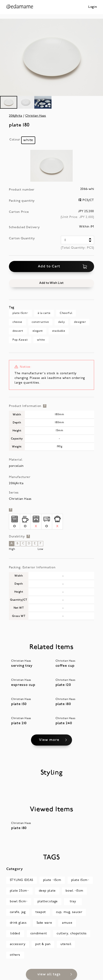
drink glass (18, 923)
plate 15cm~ (20, 313)
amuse (67, 923)
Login (93, 7)
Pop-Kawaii (20, 340)
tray (73, 902)
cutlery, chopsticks (72, 934)
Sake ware (44, 923)
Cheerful (66, 313)
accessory (18, 944)
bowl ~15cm (74, 891)
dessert (18, 331)
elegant (38, 331)
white (41, 340)
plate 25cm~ (19, 891)
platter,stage (48, 902)
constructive (40, 322)
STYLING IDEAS (22, 880)
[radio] (28, 140)
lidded (15, 934)
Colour (15, 140)
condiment (39, 934)
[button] (51, 283)
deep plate (47, 891)
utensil (66, 944)
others (15, 955)
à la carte (44, 313)
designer (80, 322)
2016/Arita (15, 116)
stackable (59, 331)
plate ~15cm (52, 880)
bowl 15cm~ (19, 902)
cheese (17, 322)
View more (49, 740)
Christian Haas (36, 116)
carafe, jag (18, 912)
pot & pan (43, 944)
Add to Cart (62, 266)
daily (61, 322)
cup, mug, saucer (69, 912)
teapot (41, 912)
